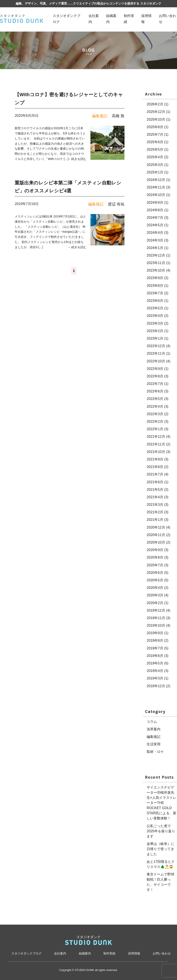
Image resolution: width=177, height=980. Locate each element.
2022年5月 (155, 399)
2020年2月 (155, 603)
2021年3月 (155, 505)
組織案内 (85, 953)
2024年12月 (156, 180)
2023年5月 (155, 308)
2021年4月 (155, 497)
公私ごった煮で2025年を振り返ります (161, 831)
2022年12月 (156, 346)
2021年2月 (155, 512)
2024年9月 (155, 203)
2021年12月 (156, 437)
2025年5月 (155, 150)
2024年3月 (155, 240)
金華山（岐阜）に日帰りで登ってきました (160, 849)
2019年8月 (155, 640)
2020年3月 (155, 595)
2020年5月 (155, 580)
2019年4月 (155, 671)
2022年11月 (156, 353)
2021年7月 (155, 474)
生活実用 (154, 744)
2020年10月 (156, 542)
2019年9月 (155, 633)
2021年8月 (155, 467)
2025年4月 (155, 157)
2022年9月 (155, 369)
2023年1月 (155, 338)
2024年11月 (156, 187)
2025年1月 (155, 172)
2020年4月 (155, 588)
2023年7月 (155, 293)
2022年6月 (155, 391)
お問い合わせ (162, 953)
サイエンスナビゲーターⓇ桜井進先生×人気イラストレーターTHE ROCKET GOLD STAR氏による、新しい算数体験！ (161, 803)
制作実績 (109, 953)
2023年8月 (155, 286)
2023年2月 (155, 331)
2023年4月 (155, 316)
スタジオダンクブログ (26, 953)
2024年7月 (155, 218)
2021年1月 (155, 520)
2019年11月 (156, 618)
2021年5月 (155, 490)
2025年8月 (155, 127)
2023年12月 (156, 255)
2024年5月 (155, 225)
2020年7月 (155, 565)
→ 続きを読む (77, 159)
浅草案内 (154, 729)
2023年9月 (155, 278)
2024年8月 (155, 210)
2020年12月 (156, 527)
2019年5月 (155, 663)
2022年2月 (155, 422)
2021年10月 (156, 452)
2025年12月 (156, 112)
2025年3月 (155, 165)
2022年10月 (156, 361)
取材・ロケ (155, 752)
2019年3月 (155, 678)
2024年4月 (155, 233)
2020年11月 (156, 535)
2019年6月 (155, 656)
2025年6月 (155, 142)
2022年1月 (155, 429)
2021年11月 (156, 444)
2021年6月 (155, 482)
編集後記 (154, 737)
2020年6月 (155, 573)
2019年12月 (156, 610)
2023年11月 (156, 263)
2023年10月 (156, 270)
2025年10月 (156, 119)
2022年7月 (155, 384)
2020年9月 (155, 550)
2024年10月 (156, 195)
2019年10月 (156, 625)
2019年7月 (155, 648)
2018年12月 (156, 686)
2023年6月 (155, 301)
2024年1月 (155, 248)
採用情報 (134, 953)
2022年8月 (155, 376)
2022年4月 (155, 406)
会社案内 (60, 953)
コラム (152, 722)
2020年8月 (155, 557)
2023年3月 (155, 323)
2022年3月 (155, 414)
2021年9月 (155, 459)
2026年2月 (155, 104)
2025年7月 (155, 134)
